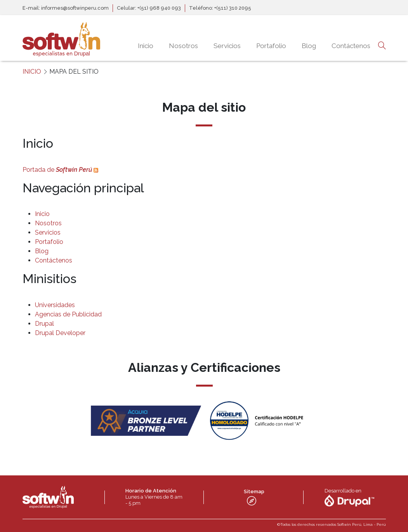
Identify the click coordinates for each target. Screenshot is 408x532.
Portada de (57, 170)
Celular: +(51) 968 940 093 (149, 8)
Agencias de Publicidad (68, 314)
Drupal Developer (60, 333)
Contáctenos (351, 46)
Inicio (146, 46)
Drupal (44, 324)
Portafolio (271, 46)
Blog (309, 46)
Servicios (227, 46)
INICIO (32, 72)
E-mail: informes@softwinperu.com (66, 8)
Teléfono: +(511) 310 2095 (220, 8)
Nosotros (183, 46)
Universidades (55, 305)
